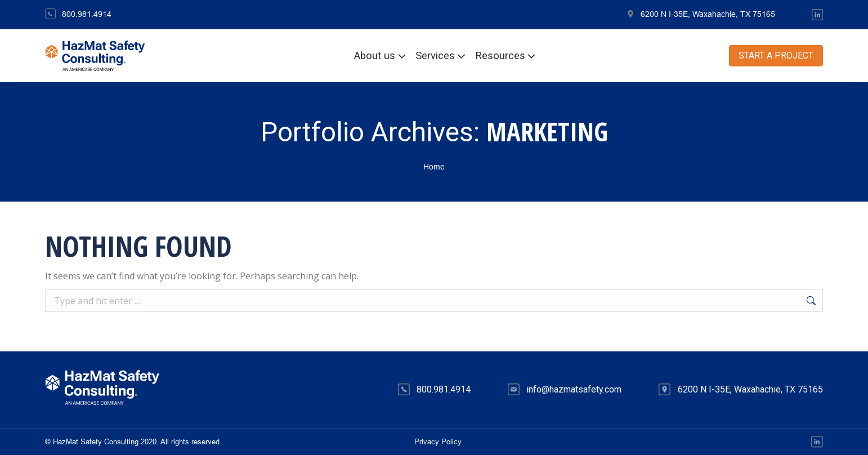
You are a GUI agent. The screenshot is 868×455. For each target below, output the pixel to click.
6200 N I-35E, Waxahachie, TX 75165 (701, 14)
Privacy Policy (438, 442)
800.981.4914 (78, 14)
